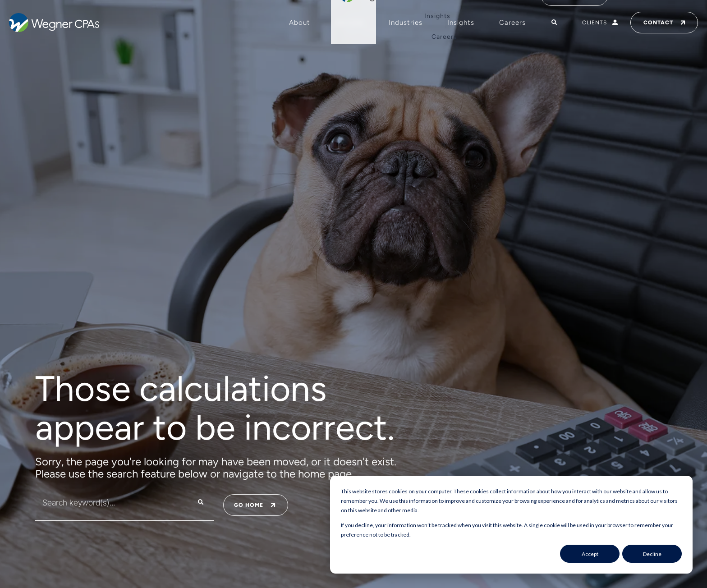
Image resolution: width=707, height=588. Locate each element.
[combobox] (107, 502)
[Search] (201, 502)
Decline (652, 554)
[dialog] (511, 525)
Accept (590, 554)
